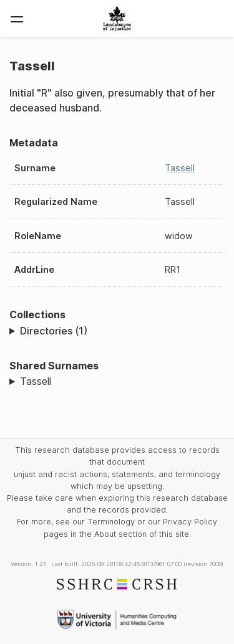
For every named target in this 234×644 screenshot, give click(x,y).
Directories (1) (54, 331)
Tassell (180, 168)
